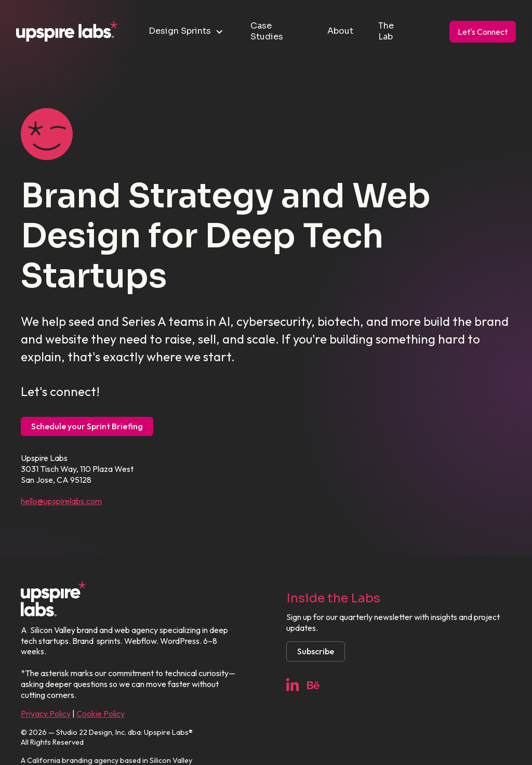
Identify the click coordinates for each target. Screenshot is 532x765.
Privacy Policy (46, 714)
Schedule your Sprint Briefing (87, 426)
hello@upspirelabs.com (61, 501)
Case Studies (267, 31)
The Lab (386, 31)
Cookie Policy (101, 714)
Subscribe (316, 651)
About (340, 31)
